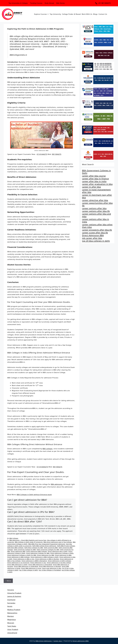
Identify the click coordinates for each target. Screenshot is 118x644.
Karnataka (11, 603)
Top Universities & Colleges (18, 3)
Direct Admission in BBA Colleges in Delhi (45, 557)
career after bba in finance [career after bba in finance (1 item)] (95, 179)
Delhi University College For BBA (25, 550)
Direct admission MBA (81, 641)
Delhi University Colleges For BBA (48, 550)
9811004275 (57, 154)
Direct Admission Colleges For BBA (38, 553)
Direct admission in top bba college (59, 563)
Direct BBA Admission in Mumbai (50, 566)
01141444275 (42, 154)
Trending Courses (36, 3)
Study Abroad (49, 3)
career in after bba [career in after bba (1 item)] (91, 187)
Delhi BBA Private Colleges (66, 546)
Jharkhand (11, 600)
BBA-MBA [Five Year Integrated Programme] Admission (47, 544)
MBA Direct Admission (44, 641)
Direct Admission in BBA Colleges (19, 557)
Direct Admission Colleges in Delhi (62, 553)
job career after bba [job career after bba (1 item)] (92, 238)
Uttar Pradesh (13, 629)
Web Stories (60, 3)
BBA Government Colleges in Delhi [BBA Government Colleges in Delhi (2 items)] (96, 172)
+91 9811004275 (104, 3)
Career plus (58, 641)
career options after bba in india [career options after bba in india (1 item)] (96, 221)
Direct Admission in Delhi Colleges (60, 561)
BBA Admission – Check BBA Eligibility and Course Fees (28, 540)
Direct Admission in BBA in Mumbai (47, 559)
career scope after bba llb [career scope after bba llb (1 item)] (95, 233)
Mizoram (11, 623)
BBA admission (57, 484)
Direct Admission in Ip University (18, 563)
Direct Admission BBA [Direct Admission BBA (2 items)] (93, 235)
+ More (8, 581)
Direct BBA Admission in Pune (31, 568)
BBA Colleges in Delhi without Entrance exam (34, 495)
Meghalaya (12, 620)
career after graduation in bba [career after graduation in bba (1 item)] (97, 184)
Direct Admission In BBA (63, 555)
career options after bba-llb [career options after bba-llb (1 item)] (96, 211)
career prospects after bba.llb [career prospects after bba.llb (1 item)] (97, 230)
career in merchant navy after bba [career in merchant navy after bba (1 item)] (97, 196)
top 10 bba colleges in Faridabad (50, 570)
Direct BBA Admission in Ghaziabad (40, 565)
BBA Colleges (14, 538)
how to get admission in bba (52, 568)
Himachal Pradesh (14, 593)
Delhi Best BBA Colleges (15, 548)
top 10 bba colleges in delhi (29, 570)
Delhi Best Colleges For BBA (34, 548)
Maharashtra (12, 613)
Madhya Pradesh (14, 610)
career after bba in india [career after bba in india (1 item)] (94, 181)
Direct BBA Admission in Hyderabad (26, 566)
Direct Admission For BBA (46, 555)
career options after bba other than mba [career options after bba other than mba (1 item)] (97, 226)
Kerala (10, 606)
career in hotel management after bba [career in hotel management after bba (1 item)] (96, 191)
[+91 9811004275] (96, 3)
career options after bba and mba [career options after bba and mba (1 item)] (96, 215)
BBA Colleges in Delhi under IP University (29, 542)
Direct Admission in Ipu (38, 563)
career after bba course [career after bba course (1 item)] (94, 176)
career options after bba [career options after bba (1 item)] (94, 208)
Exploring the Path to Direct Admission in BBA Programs (35, 29)
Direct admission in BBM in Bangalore (34, 561)
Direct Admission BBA (18, 551)
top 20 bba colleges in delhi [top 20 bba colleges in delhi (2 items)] (96, 241)
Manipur (11, 616)
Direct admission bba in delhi (58, 551)
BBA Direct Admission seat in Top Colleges (58, 542)
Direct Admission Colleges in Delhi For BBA (22, 555)
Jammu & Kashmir (14, 596)
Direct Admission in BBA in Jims (24, 559)
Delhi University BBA (51, 548)
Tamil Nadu (12, 626)
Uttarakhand (12, 633)
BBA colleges (48, 449)
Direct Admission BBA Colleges (37, 551)
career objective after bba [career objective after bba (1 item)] (95, 200)
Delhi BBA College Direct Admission (44, 546)
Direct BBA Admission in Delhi (17, 565)
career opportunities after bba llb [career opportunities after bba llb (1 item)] (97, 204)
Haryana (11, 590)
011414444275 (42, 467)
